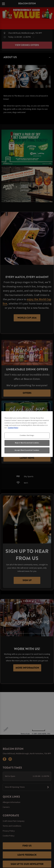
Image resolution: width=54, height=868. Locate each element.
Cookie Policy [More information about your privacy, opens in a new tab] (13, 428)
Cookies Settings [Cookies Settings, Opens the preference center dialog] (27, 435)
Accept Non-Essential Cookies (27, 450)
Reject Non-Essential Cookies (27, 443)
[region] (27, 434)
